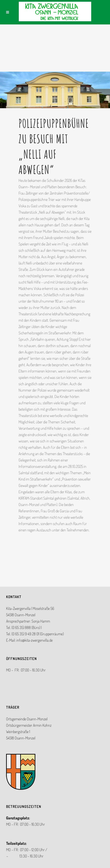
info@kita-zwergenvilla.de (35, 640)
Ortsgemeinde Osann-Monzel (27, 719)
